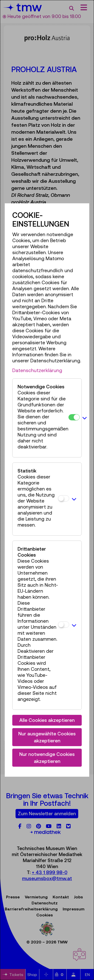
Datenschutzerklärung (37, 370)
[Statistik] (64, 498)
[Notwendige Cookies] (74, 417)
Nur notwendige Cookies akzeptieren (47, 758)
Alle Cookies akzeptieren (47, 720)
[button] (85, 418)
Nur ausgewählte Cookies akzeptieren (47, 737)
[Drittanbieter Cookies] (64, 625)
